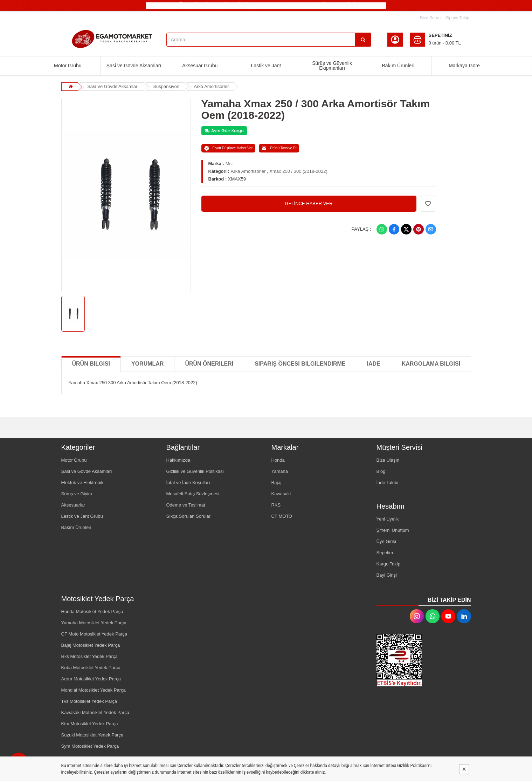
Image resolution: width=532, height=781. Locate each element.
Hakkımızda (178, 460)
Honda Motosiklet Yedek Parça (92, 612)
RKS (276, 505)
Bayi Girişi (387, 575)
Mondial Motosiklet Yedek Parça (94, 690)
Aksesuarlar (73, 505)
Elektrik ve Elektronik (82, 483)
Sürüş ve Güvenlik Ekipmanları (332, 66)
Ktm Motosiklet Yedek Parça (90, 724)
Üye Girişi (386, 541)
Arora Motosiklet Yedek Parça (91, 679)
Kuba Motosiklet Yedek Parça (91, 668)
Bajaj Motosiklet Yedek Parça (91, 645)
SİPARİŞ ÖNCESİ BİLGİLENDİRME (300, 364)
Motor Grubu (68, 66)
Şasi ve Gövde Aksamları (134, 66)
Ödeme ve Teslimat (186, 505)
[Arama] (363, 40)
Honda (278, 460)
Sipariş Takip (457, 18)
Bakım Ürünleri (398, 66)
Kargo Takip (388, 564)
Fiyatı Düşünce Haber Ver (229, 148)
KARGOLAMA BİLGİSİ (431, 364)
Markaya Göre (464, 66)
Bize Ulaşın (388, 460)
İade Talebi (388, 483)
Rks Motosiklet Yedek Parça (89, 656)
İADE (373, 364)
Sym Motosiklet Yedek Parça (90, 746)
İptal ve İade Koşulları (188, 483)
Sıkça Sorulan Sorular (188, 516)
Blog (381, 471)
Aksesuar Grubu (200, 66)
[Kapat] (464, 769)
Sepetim (385, 553)
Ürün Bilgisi (91, 364)
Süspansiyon (166, 86)
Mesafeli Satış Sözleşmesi (193, 494)
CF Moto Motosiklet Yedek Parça (94, 634)
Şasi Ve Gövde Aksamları (113, 86)
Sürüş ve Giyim (77, 494)
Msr (229, 164)
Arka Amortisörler (212, 86)
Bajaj (277, 483)
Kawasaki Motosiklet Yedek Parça (95, 712)
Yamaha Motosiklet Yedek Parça (94, 623)
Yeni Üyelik (388, 519)
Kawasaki (281, 494)
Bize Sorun (430, 18)
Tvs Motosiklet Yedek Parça (89, 701)
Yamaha (280, 471)
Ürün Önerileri (209, 364)
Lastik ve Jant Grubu (82, 516)
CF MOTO (282, 516)
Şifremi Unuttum (393, 530)
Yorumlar (147, 364)
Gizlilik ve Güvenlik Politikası (195, 471)
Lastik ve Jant (266, 66)
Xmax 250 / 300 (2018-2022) (298, 171)
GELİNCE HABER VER (309, 203)
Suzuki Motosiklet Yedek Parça (92, 735)
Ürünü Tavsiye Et (279, 148)
